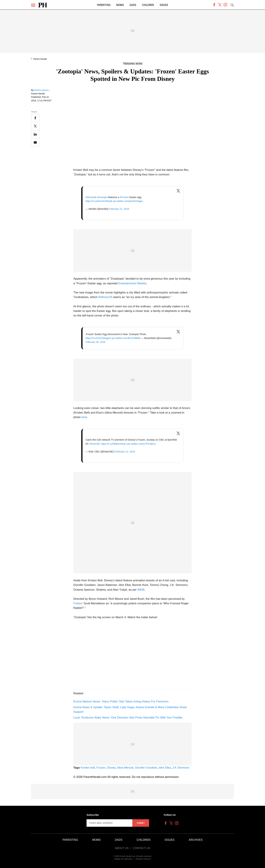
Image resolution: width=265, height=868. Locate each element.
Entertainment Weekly (132, 283)
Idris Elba (165, 768)
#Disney (90, 197)
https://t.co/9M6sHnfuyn (114, 444)
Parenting (104, 5)
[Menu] (33, 5)
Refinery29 (105, 297)
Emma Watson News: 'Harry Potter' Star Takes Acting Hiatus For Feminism (121, 701)
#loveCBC (95, 444)
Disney (111, 768)
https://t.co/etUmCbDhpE (99, 201)
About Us (122, 848)
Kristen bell (88, 768)
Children (148, 5)
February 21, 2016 (119, 209)
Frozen (101, 768)
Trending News (133, 64)
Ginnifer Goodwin (146, 768)
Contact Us (142, 848)
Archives (196, 840)
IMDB (141, 590)
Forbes (78, 603)
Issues (164, 5)
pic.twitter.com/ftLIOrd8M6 (126, 338)
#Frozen (124, 197)
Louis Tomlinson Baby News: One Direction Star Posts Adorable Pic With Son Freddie (128, 718)
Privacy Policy (143, 859)
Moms (120, 5)
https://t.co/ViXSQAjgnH (98, 338)
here (84, 417)
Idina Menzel (125, 768)
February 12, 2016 (125, 452)
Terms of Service (123, 859)
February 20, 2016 (95, 342)
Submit (141, 823)
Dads (133, 5)
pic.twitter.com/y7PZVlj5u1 (142, 444)
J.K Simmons (181, 768)
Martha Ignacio (42, 90)
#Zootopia (102, 197)
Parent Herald (40, 59)
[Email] (35, 142)
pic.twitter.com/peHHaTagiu (128, 201)
